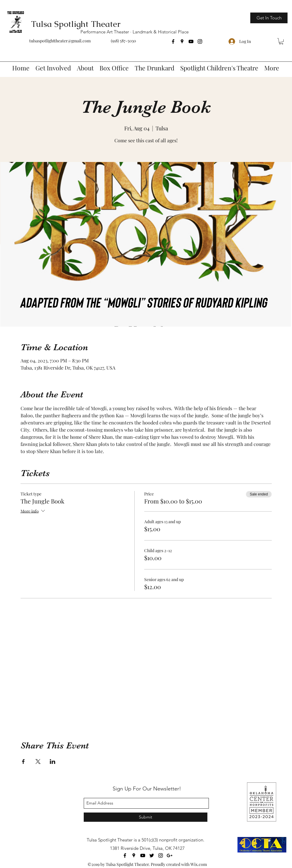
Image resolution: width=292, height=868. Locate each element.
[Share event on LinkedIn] (53, 762)
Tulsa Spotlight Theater (76, 24)
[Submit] (146, 817)
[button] (281, 41)
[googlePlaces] (182, 41)
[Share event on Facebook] (23, 762)
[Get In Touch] (269, 18)
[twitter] (152, 855)
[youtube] (191, 41)
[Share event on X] (38, 762)
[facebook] (173, 41)
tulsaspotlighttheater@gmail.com (60, 41)
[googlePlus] (170, 855)
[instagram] (200, 41)
